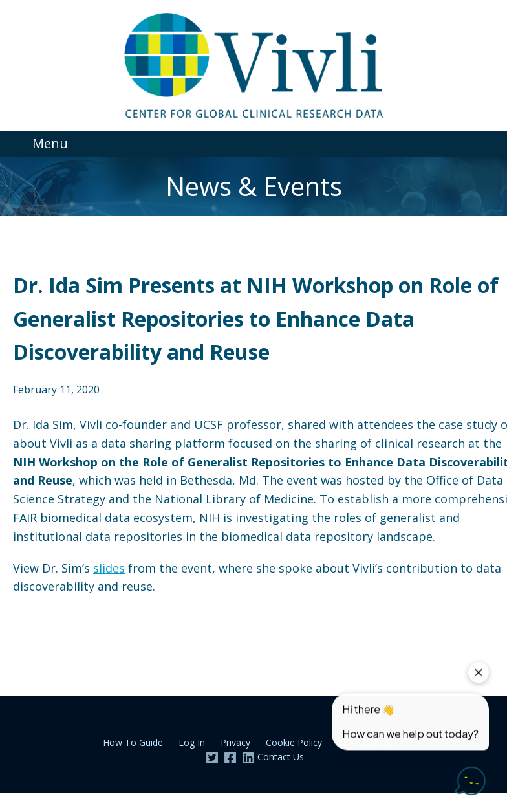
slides (109, 568)
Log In (192, 742)
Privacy (235, 742)
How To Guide (133, 742)
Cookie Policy (294, 742)
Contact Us (281, 757)
